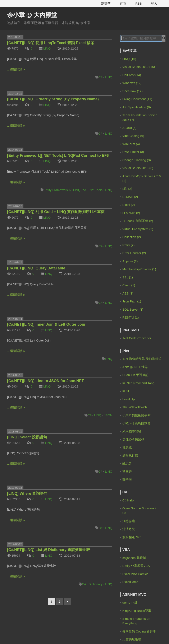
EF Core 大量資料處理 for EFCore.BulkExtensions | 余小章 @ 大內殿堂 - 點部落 (142, 324)
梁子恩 (134, 272)
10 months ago (142, 200)
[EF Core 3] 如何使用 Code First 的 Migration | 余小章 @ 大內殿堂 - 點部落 (142, 232)
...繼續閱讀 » (16, 69)
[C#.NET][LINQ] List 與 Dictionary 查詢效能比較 (49, 550)
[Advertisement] (142, 360)
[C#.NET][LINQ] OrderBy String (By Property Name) (53, 99)
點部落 (106, 3)
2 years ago (136, 237)
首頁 (123, 3)
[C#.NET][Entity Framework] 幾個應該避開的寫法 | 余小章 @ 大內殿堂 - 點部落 (142, 258)
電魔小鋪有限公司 (93, 633)
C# (101, 77)
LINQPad (80, 190)
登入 (154, 3)
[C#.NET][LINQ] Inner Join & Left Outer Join (46, 324)
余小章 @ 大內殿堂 (32, 15)
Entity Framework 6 (57, 190)
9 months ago (141, 172)
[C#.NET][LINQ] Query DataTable (36, 268)
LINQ (47, 48)
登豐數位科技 (135, 633)
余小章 (134, 71)
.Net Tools (96, 190)
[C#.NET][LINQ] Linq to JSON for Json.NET (45, 381)
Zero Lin (135, 100)
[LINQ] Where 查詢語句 (27, 494)
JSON (108, 415)
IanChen (135, 182)
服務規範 (13, 633)
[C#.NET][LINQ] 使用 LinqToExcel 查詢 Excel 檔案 (51, 43)
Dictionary (95, 584)
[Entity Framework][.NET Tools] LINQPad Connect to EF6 (58, 156)
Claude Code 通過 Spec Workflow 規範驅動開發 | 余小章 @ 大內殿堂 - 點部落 (142, 167)
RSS (139, 3)
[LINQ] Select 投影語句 (27, 437)
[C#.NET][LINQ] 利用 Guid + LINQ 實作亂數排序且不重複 (56, 212)
